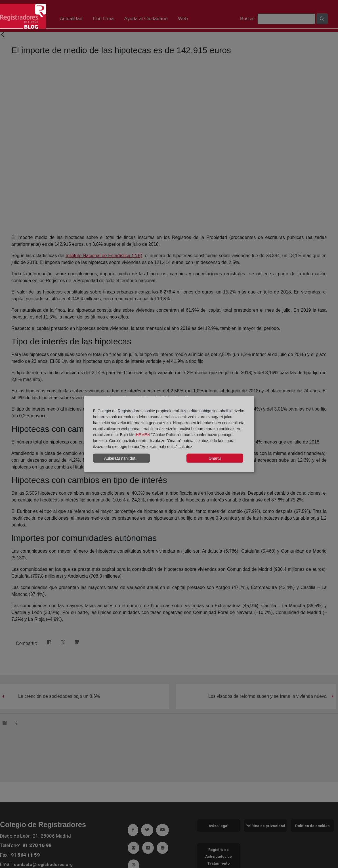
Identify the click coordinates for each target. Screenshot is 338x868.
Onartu (215, 458)
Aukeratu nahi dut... (121, 458)
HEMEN (143, 435)
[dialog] (169, 434)
